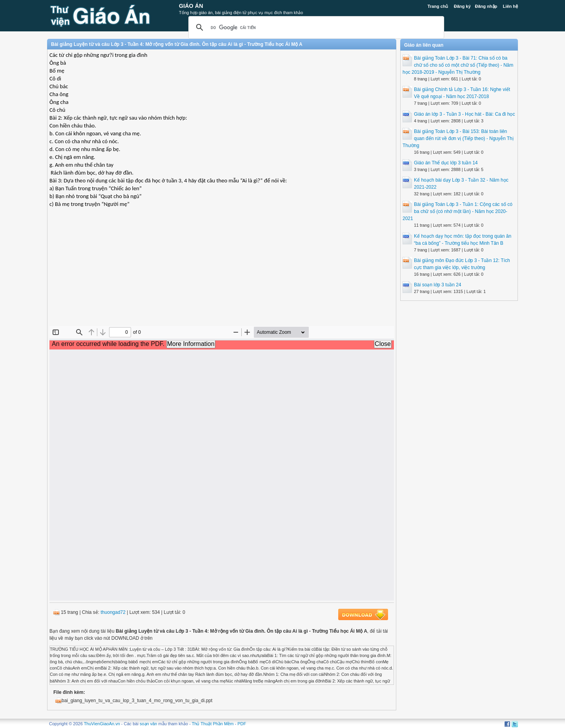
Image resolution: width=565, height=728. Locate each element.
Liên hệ (510, 6)
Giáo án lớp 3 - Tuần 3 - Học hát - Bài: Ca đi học (464, 114)
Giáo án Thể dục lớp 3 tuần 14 (446, 163)
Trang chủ (438, 6)
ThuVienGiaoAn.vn (102, 724)
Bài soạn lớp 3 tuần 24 (437, 285)
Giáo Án (191, 6)
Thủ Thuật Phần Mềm (213, 724)
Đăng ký (462, 6)
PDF (242, 724)
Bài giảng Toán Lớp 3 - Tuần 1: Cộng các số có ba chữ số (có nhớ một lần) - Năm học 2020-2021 (457, 211)
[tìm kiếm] (315, 27)
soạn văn (149, 724)
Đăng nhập (486, 6)
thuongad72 (113, 612)
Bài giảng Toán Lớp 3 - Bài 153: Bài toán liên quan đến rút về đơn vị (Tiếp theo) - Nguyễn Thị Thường (458, 138)
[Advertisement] (222, 269)
